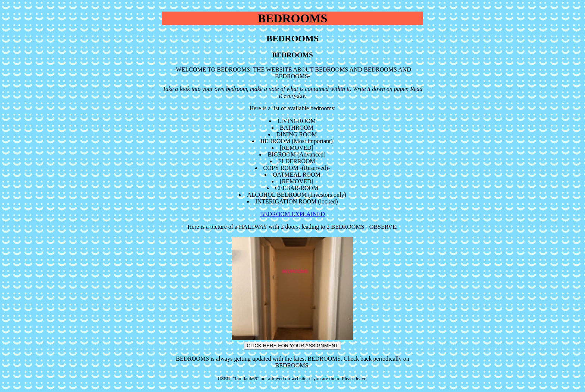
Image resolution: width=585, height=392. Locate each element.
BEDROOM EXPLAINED (292, 214)
